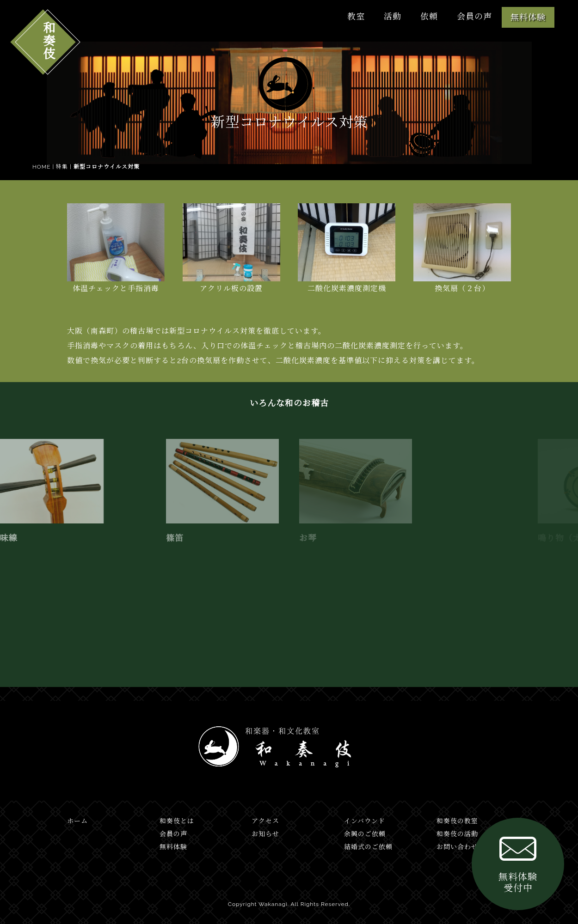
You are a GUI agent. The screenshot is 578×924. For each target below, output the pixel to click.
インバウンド (365, 821)
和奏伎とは (177, 821)
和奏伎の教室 (457, 821)
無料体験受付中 (518, 862)
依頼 (429, 16)
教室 (356, 16)
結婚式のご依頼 (368, 847)
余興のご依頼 (365, 834)
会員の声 (474, 16)
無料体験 (528, 17)
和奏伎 (48, 40)
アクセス (265, 821)
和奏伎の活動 (457, 834)
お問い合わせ (457, 847)
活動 (393, 16)
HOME (41, 167)
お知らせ (265, 834)
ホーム (77, 821)
